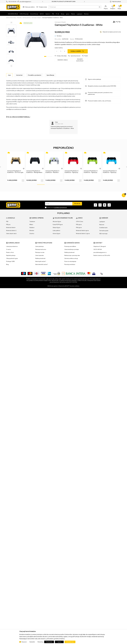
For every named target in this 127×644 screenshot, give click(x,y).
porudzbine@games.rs (25, 2)
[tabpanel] (36, 39)
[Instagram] (100, 205)
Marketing (40, 642)
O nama (8, 249)
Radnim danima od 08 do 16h (102, 255)
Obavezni (24, 642)
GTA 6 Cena (80, 221)
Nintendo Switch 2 (11, 230)
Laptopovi (102, 222)
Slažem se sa (57, 207)
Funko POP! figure (58, 224)
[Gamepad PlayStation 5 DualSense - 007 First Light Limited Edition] (16, 161)
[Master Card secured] (89, 273)
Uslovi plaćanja (39, 246)
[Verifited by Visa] (94, 273)
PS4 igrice (79, 227)
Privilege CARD (10, 261)
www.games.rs (55, 286)
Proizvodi (19, 18)
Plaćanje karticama (41, 249)
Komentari (19, 75)
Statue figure (56, 227)
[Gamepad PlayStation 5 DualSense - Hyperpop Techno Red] (73, 161)
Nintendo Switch (11, 227)
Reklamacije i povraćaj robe (72, 255)
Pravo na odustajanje (70, 261)
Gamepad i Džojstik (36, 18)
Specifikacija (50, 75)
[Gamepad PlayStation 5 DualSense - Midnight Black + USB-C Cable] (35, 161)
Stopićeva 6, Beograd (100, 246)
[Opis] (9, 75)
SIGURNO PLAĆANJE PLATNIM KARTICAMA (64, 2)
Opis (9, 75)
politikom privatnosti (61, 207)
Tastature (32, 221)
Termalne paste (104, 231)
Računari (102, 225)
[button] (106, 7)
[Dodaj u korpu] (78, 51)
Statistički (32, 642)
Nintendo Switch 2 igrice (83, 233)
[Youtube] (105, 205)
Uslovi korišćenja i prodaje (72, 249)
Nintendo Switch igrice (82, 230)
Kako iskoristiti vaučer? (42, 264)
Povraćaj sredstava (70, 264)
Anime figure (56, 233)
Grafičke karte (103, 228)
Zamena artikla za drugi (71, 258)
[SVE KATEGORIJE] (12, 14)
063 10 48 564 (12, 2)
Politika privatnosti (40, 258)
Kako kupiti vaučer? (41, 261)
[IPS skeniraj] (102, 273)
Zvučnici (32, 233)
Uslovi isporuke (39, 255)
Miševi (31, 224)
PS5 (7, 221)
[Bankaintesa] (74, 273)
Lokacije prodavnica (12, 246)
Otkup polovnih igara (12, 258)
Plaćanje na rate (40, 252)
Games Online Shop (11, 18)
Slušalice (32, 227)
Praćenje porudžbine (70, 246)
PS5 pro (8, 224)
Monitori (32, 230)
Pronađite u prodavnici (35, 75)
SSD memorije (103, 234)
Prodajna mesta (43, 7)
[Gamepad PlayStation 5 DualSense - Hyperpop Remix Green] (92, 161)
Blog (7, 264)
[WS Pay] (56, 273)
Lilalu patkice (56, 230)
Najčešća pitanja (117, 2)
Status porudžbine (30, 7)
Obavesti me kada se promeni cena (112, 32)
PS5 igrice (79, 224)
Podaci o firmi (10, 252)
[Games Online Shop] (13, 7)
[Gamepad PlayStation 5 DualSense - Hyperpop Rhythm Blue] (111, 161)
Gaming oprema (27, 18)
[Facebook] (95, 205)
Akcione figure (57, 221)
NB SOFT (67, 286)
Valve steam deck (11, 233)
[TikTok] (109, 205)
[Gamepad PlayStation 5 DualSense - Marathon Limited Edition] (54, 161)
